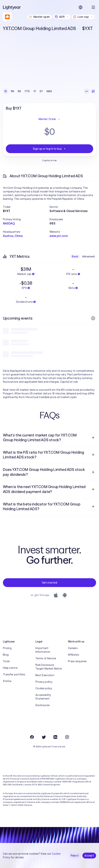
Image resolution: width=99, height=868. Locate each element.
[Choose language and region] (81, 7)
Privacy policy (44, 682)
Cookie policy (44, 688)
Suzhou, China (13, 236)
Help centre (10, 668)
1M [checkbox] (19, 91)
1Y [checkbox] (35, 91)
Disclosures (43, 705)
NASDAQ (9, 223)
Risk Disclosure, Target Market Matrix (49, 667)
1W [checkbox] (13, 91)
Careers (73, 648)
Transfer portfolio (14, 674)
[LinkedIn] (55, 737)
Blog (6, 655)
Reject (75, 856)
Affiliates (74, 655)
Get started (49, 583)
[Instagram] (67, 737)
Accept (89, 856)
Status (7, 681)
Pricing (7, 648)
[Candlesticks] (93, 91)
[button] (26, 207)
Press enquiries (77, 661)
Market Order (49, 119)
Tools (6, 661)
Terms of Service (46, 658)
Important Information (43, 650)
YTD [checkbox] (27, 91)
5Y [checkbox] (41, 91)
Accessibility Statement (43, 697)
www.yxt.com (59, 236)
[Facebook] (32, 737)
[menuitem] (49, 438)
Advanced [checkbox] (88, 256)
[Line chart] (87, 91)
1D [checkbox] (6, 91)
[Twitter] (44, 737)
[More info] (93, 318)
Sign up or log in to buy (49, 149)
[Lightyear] (12, 7)
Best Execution (45, 675)
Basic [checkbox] (75, 256)
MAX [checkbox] (49, 91)
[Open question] (93, 438)
